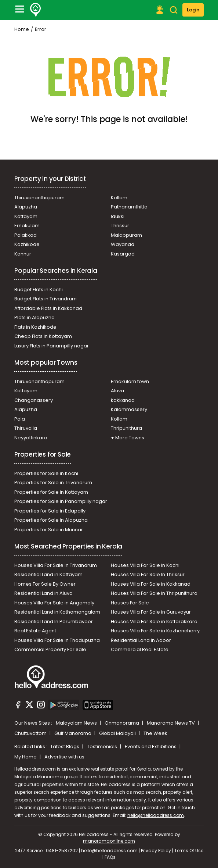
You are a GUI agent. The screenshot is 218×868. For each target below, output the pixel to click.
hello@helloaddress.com (156, 815)
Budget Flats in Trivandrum (46, 299)
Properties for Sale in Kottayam (51, 492)
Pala (20, 419)
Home (22, 29)
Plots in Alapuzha (34, 317)
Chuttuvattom (31, 733)
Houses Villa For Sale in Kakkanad (151, 584)
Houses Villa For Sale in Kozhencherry (155, 631)
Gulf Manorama (73, 733)
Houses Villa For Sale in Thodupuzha (57, 640)
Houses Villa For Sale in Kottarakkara (154, 621)
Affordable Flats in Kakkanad (48, 308)
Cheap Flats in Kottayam (43, 336)
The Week (155, 733)
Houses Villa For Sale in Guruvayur (151, 612)
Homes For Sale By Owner (45, 584)
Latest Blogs (66, 746)
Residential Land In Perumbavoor (54, 621)
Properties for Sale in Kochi (46, 473)
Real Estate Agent (35, 631)
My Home (26, 757)
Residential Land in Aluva (43, 593)
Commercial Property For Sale (50, 649)
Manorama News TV (171, 723)
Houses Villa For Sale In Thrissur (148, 574)
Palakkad (26, 235)
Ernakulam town (130, 381)
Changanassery (34, 400)
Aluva (117, 391)
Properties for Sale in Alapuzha (51, 520)
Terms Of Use (189, 851)
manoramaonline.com (109, 841)
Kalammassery (129, 409)
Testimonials (103, 746)
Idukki (118, 216)
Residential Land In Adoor (141, 640)
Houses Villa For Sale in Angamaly (54, 603)
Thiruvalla (26, 428)
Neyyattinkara (31, 438)
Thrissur (120, 226)
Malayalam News (77, 723)
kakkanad (123, 400)
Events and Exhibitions (151, 746)
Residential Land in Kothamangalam (57, 612)
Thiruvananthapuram (39, 198)
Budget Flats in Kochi (39, 290)
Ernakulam (27, 226)
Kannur (23, 254)
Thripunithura (126, 428)
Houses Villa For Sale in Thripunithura (154, 593)
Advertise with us (64, 757)
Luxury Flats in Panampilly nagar (52, 346)
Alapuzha (26, 207)
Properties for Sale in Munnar (49, 530)
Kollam (119, 198)
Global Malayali (118, 733)
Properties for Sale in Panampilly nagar (61, 501)
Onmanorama (122, 723)
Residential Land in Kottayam (48, 574)
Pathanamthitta (129, 207)
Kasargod (123, 254)
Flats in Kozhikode (35, 327)
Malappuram (126, 235)
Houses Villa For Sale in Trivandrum (56, 565)
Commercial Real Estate (140, 649)
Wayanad (123, 244)
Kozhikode (27, 244)
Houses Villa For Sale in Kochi (145, 565)
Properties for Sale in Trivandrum (53, 483)
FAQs (110, 857)
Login (193, 10)
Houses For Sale (130, 603)
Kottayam (26, 216)
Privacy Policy (156, 851)
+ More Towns (128, 438)
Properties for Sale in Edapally (50, 511)
